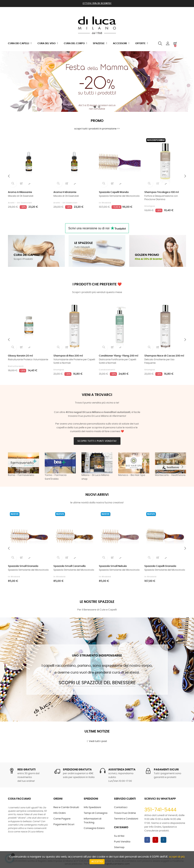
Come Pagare (62, 819)
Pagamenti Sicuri (64, 825)
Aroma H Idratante (65, 192)
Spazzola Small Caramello (70, 566)
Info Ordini (59, 813)
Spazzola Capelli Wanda (114, 192)
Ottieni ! (97, 3)
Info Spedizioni (92, 807)
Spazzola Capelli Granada (160, 566)
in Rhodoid (105, 203)
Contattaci (121, 807)
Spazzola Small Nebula (113, 566)
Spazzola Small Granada (23, 566)
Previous (12, 467)
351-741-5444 (160, 810)
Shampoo (150, 206)
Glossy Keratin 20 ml (20, 356)
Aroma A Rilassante (20, 192)
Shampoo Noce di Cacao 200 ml (164, 356)
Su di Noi (119, 836)
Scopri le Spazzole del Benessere (97, 683)
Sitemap (119, 847)
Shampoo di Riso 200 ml (68, 356)
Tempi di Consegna (96, 813)
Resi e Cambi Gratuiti (66, 807)
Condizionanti (107, 370)
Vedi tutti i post (97, 741)
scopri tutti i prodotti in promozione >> (97, 129)
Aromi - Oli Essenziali (20, 203)
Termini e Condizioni (126, 819)
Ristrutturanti (16, 366)
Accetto (97, 862)
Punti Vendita (122, 842)
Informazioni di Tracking (93, 821)
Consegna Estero (94, 828)
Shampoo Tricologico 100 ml (162, 192)
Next (182, 467)
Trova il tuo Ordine (125, 813)
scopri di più (177, 857)
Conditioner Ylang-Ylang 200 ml (119, 356)
